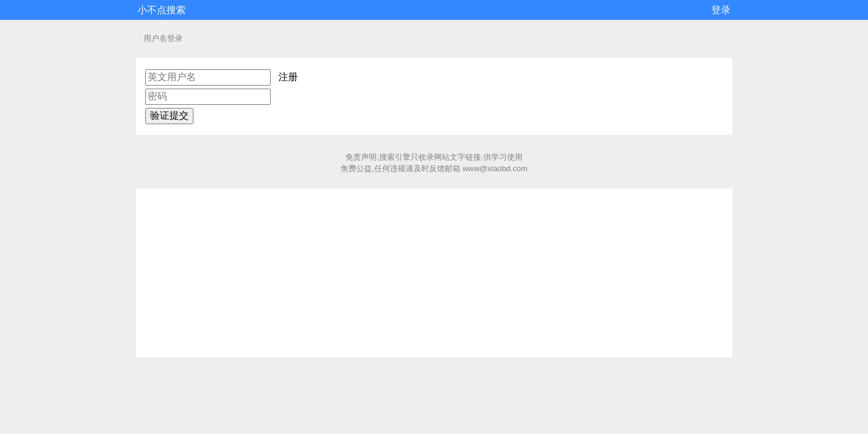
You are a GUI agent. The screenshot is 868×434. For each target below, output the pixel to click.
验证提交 (169, 115)
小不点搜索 (162, 10)
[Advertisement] (434, 273)
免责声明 (361, 157)
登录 (721, 10)
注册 (288, 77)
